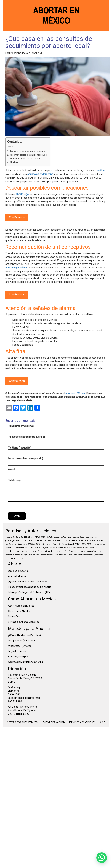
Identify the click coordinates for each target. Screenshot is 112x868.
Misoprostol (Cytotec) (20, 646)
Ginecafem (14, 616)
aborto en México (75, 393)
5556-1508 (14, 694)
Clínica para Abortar (19, 611)
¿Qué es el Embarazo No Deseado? (28, 582)
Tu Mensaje (56, 490)
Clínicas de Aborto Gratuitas (24, 622)
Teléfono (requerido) (56, 451)
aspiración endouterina (40, 174)
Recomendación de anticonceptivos (28, 155)
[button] (102, 858)
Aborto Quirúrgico (18, 657)
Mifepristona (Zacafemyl (22, 641)
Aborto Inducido (17, 576)
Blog (102, 722)
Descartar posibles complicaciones (28, 151)
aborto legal (22, 194)
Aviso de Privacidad (54, 722)
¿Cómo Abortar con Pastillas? (25, 635)
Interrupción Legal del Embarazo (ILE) (29, 592)
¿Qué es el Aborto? (19, 571)
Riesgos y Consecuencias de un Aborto (30, 587)
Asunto (56, 472)
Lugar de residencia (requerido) (56, 461)
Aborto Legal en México (21, 606)
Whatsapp (15, 687)
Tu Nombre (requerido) (56, 429)
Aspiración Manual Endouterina (26, 662)
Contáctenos (17, 217)
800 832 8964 (16, 701)
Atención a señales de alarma (25, 159)
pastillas (100, 171)
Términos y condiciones (82, 722)
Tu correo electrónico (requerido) (56, 440)
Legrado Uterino (17, 651)
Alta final (14, 162)
